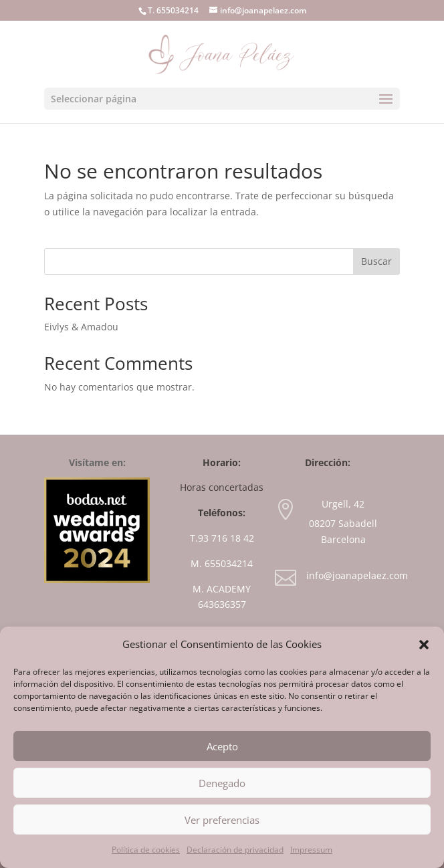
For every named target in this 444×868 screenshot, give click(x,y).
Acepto (222, 746)
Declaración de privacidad (235, 850)
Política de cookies (146, 850)
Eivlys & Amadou (81, 327)
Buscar (376, 261)
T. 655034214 (173, 10)
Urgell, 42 (343, 504)
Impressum (311, 850)
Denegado (222, 783)
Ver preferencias (222, 820)
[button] (424, 645)
